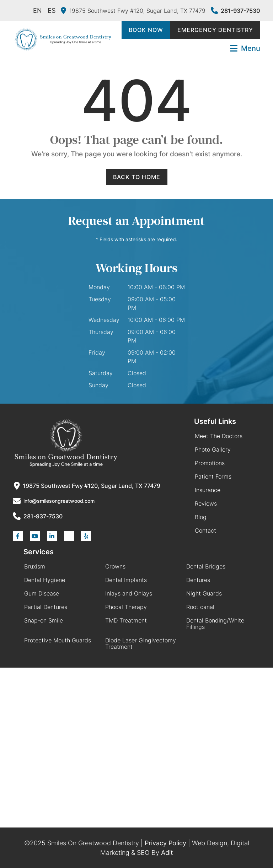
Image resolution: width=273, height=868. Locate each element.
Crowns (115, 566)
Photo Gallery (213, 449)
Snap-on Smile (44, 620)
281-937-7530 (235, 11)
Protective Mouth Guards (58, 640)
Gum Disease (42, 593)
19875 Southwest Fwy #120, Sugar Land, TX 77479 (133, 11)
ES (52, 10)
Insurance (208, 490)
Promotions (210, 463)
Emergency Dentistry (215, 30)
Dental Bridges (206, 566)
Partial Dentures (46, 607)
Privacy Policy (165, 843)
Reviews (206, 503)
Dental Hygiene (45, 580)
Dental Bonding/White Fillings (215, 624)
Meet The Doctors (219, 436)
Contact (205, 530)
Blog (201, 517)
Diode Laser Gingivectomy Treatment (141, 643)
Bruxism (35, 566)
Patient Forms (213, 476)
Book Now (146, 30)
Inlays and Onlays (129, 593)
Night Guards (204, 593)
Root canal (200, 607)
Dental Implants (126, 580)
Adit (167, 853)
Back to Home (137, 177)
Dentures (198, 580)
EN (38, 10)
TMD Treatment (126, 620)
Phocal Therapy (126, 607)
